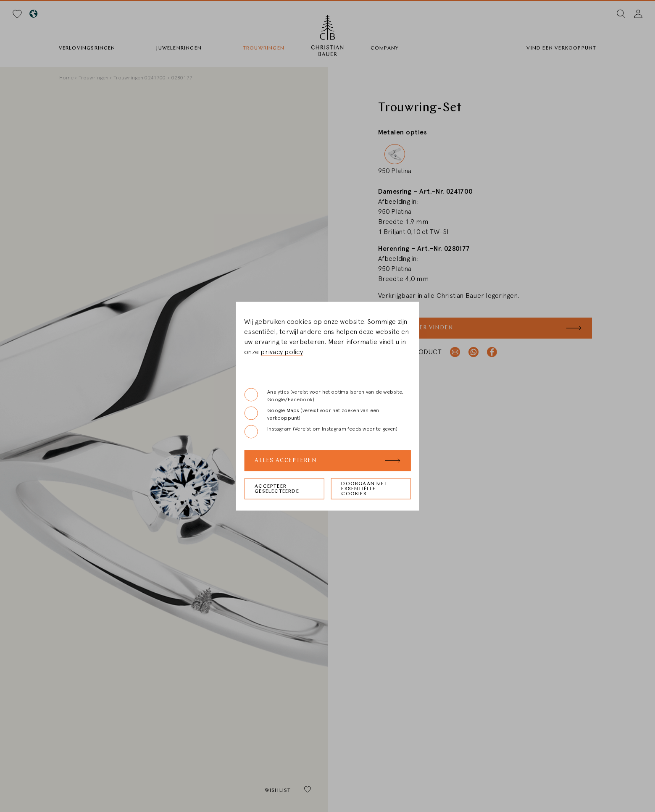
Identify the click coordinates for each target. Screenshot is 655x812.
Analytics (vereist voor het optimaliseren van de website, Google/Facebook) (324, 395)
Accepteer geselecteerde (277, 489)
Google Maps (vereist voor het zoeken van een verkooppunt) (312, 413)
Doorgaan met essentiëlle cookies (364, 489)
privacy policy (281, 352)
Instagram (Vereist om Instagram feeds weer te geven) (321, 431)
